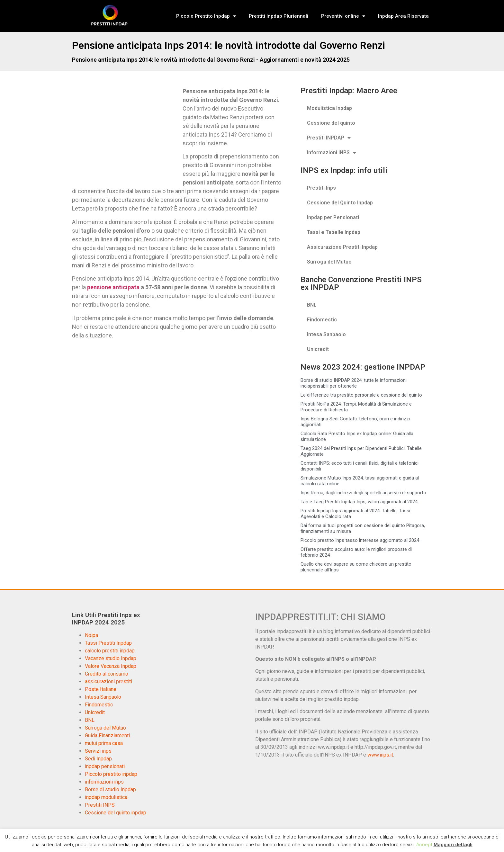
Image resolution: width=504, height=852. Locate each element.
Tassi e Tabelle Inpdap (334, 232)
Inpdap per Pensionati (333, 217)
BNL (312, 305)
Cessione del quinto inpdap (116, 813)
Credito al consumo (107, 674)
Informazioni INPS (332, 153)
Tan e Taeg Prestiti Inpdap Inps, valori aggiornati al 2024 (359, 502)
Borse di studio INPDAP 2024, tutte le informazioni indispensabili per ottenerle (354, 383)
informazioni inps (104, 782)
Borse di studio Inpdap (110, 789)
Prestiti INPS (100, 805)
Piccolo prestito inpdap (111, 774)
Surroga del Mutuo (329, 262)
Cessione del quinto (331, 123)
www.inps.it (380, 755)
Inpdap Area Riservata (403, 16)
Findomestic (322, 320)
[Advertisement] (126, 134)
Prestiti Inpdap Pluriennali (279, 16)
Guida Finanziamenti (107, 735)
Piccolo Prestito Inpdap (206, 16)
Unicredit (318, 349)
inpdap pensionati (105, 766)
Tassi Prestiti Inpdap (108, 643)
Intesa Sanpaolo (326, 334)
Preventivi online (343, 16)
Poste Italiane (101, 689)
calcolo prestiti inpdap (110, 651)
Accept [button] (424, 845)
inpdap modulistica (106, 797)
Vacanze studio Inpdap (111, 658)
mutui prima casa (104, 743)
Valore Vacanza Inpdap (111, 666)
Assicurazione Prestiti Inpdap (342, 247)
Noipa (91, 635)
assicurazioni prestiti (108, 682)
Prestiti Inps (321, 188)
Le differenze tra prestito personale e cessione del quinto (361, 395)
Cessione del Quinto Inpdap (340, 203)
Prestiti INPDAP (329, 138)
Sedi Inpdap (98, 759)
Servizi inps (98, 751)
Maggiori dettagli (453, 845)
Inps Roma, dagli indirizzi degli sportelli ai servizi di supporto (363, 493)
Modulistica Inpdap (329, 108)
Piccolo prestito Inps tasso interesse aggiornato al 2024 (360, 540)
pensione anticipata (113, 287)
